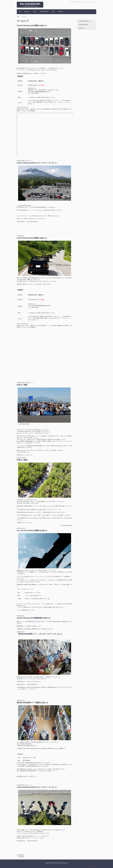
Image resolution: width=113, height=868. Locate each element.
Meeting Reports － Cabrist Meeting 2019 (27, 841)
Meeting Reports (44, 11)
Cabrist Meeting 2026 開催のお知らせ (32, 25)
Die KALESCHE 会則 (84, 25)
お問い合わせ (82, 28)
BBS (53, 11)
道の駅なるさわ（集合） (23, 109)
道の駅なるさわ (32, 88)
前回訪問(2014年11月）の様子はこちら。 (27, 776)
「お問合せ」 (56, 585)
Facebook (60, 11)
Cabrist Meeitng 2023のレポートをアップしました (37, 163)
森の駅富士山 (66, 109)
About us (27, 11)
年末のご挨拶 (22, 385)
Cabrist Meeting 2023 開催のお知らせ (32, 238)
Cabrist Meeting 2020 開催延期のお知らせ (34, 618)
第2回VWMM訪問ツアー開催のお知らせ (32, 703)
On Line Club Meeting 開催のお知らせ (32, 530)
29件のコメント (30, 383)
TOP (20, 11)
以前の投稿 (20, 857)
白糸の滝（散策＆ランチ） (43, 325)
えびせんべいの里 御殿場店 (29, 111)
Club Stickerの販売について (85, 21)
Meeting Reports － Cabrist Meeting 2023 (27, 222)
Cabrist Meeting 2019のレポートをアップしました (37, 787)
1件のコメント (29, 161)
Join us (35, 11)
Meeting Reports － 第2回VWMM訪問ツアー (28, 684)
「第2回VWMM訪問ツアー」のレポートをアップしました (40, 634)
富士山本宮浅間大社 (46, 109)
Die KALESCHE (25, 9)
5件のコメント (29, 785)
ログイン (94, 866)
